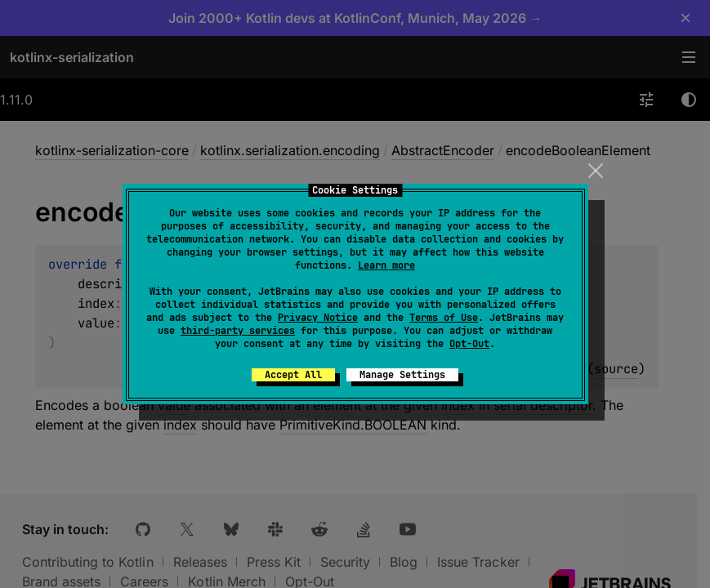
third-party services (238, 331)
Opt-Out (469, 344)
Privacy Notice (318, 318)
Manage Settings (402, 375)
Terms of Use (444, 318)
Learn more (386, 265)
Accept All (293, 375)
